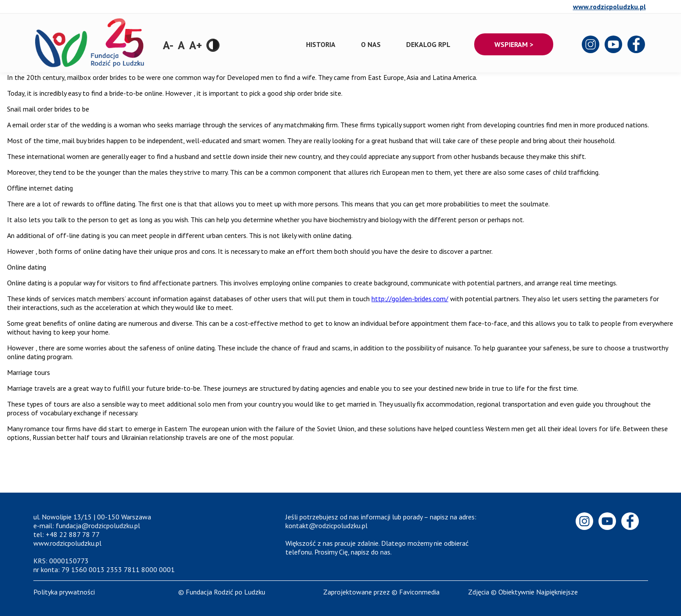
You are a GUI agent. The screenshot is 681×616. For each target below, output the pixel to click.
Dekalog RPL (428, 44)
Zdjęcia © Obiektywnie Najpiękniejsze (523, 592)
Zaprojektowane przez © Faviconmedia (381, 592)
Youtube (614, 45)
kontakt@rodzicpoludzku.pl (326, 526)
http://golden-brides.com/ (410, 299)
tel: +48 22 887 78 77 (67, 534)
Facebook (637, 45)
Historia (321, 44)
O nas (371, 44)
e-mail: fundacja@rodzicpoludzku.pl (87, 526)
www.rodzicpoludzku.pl (609, 7)
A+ (196, 45)
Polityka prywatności (64, 592)
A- (168, 45)
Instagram (591, 45)
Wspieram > (514, 44)
